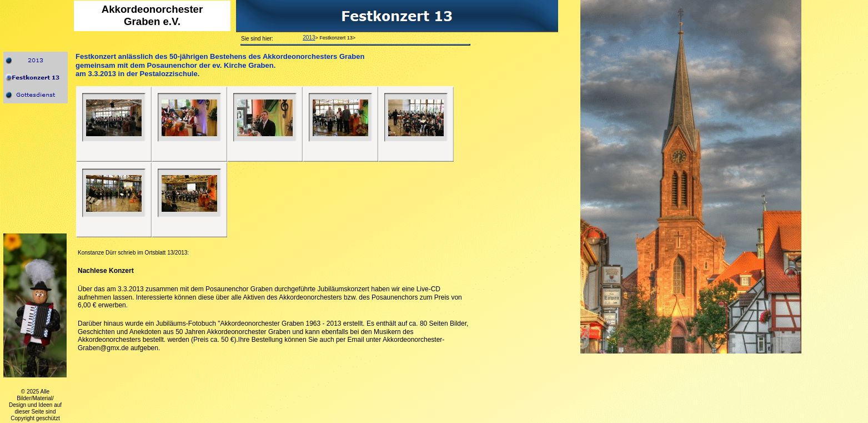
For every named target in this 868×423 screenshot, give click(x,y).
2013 (309, 38)
